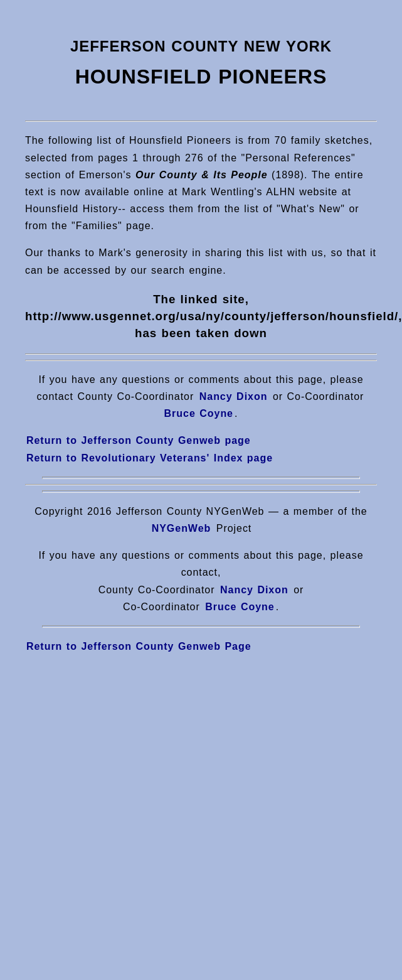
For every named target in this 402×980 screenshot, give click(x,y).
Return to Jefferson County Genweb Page (139, 646)
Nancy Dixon (234, 396)
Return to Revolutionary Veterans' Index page (150, 458)
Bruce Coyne (238, 607)
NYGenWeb (182, 528)
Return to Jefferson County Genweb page (139, 440)
